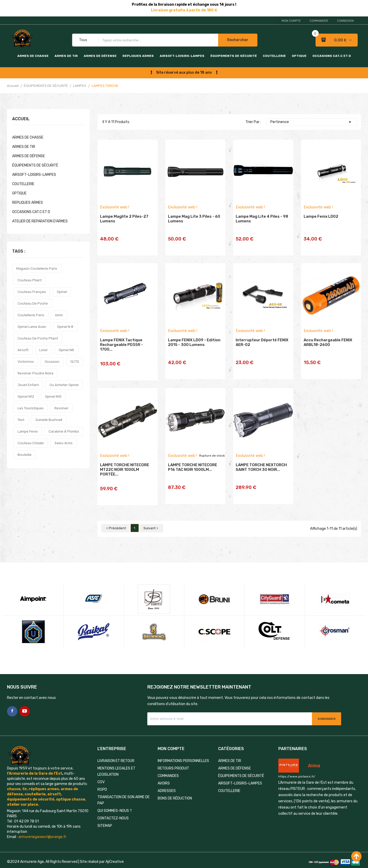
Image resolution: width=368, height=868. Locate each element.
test (21, 420)
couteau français (32, 292)
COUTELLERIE (274, 56)
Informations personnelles (183, 750)
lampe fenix (28, 431)
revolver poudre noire (36, 373)
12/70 (75, 362)
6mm (59, 315)
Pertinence (312, 122)
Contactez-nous (113, 808)
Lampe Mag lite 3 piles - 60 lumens (194, 227)
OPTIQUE (299, 56)
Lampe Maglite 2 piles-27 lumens (124, 227)
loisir (44, 350)
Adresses (167, 780)
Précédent (116, 518)
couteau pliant (30, 280)
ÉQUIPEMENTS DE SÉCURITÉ (234, 56)
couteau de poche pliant (38, 338)
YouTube (25, 701)
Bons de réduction (175, 788)
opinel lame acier (32, 327)
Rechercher (238, 40)
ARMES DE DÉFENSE (100, 56)
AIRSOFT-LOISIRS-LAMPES (182, 56)
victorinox (26, 362)
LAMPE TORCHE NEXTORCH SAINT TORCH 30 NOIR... (261, 467)
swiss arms (64, 443)
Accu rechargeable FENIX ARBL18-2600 (328, 345)
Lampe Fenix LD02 (321, 224)
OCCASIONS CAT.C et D (332, 56)
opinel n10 (53, 397)
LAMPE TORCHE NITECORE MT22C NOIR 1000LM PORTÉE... (125, 470)
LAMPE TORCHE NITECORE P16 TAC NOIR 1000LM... (193, 467)
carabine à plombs (64, 431)
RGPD (102, 779)
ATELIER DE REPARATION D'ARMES (40, 221)
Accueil (21, 119)
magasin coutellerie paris (37, 269)
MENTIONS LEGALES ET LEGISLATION (116, 761)
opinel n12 (26, 397)
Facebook (12, 701)
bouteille (25, 455)
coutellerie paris (31, 315)
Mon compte (291, 21)
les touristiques (31, 408)
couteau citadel (31, 443)
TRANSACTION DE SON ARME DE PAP (124, 790)
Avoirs (164, 773)
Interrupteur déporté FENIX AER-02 (262, 345)
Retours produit (173, 758)
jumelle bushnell (49, 420)
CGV (101, 772)
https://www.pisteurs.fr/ (297, 766)
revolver (62, 408)
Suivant (151, 518)
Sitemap (105, 815)
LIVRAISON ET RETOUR (116, 750)
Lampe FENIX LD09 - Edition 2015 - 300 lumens (194, 345)
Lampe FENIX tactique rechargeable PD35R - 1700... (121, 347)
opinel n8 (66, 350)
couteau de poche (33, 303)
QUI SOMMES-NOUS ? (115, 800)
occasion (52, 362)
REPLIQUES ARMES (138, 56)
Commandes (168, 765)
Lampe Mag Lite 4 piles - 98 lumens (262, 227)
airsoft (23, 350)
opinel (62, 292)
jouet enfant (28, 385)
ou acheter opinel (64, 385)
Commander (319, 21)
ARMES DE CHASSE (33, 56)
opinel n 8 (65, 327)
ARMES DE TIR (66, 56)
